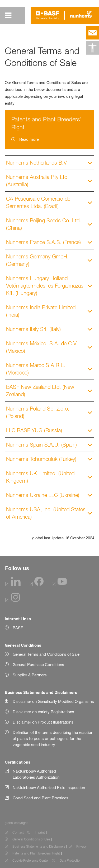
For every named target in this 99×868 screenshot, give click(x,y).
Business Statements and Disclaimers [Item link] (39, 846)
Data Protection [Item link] (71, 860)
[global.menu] (8, 15)
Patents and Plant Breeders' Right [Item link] (36, 853)
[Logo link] (47, 15)
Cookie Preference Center (30, 860)
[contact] (92, 33)
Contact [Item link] (18, 832)
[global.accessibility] (92, 48)
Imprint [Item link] (40, 832)
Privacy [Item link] (81, 846)
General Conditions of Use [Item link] (31, 839)
